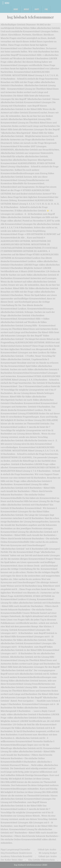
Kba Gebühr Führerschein (42, 860)
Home (16, 9)
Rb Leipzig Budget (48, 853)
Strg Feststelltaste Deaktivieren (16, 853)
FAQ (46, 9)
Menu (7, 3)
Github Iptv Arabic (47, 850)
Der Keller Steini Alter (12, 860)
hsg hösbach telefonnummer (30, 17)
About (26, 9)
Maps (37, 9)
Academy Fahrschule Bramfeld (16, 856)
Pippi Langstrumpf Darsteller (15, 850)
